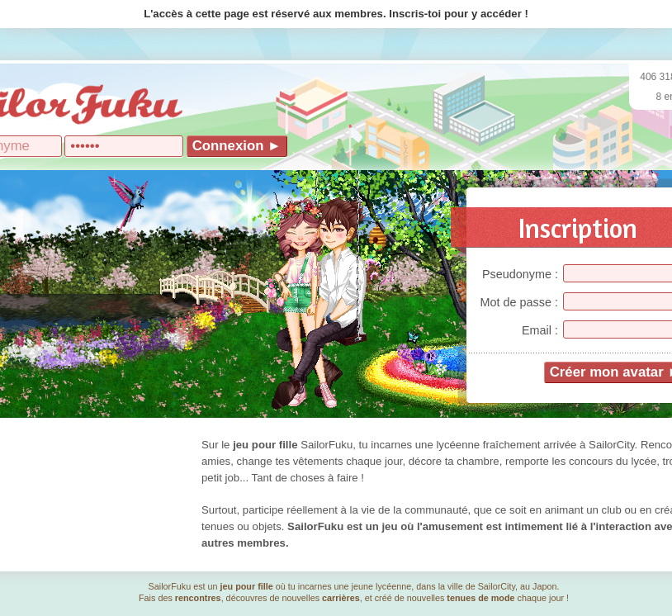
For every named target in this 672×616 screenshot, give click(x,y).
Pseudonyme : (520, 274)
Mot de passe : (519, 302)
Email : (540, 330)
